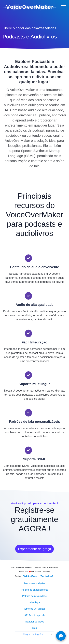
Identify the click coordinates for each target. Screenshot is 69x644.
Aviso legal (34, 602)
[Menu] (64, 7)
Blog (34, 628)
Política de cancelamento (34, 590)
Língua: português (33, 634)
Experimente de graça (35, 549)
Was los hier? (47, 576)
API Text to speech (35, 615)
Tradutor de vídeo (34, 622)
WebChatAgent (30, 576)
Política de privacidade (34, 596)
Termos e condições (35, 583)
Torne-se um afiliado (35, 609)
